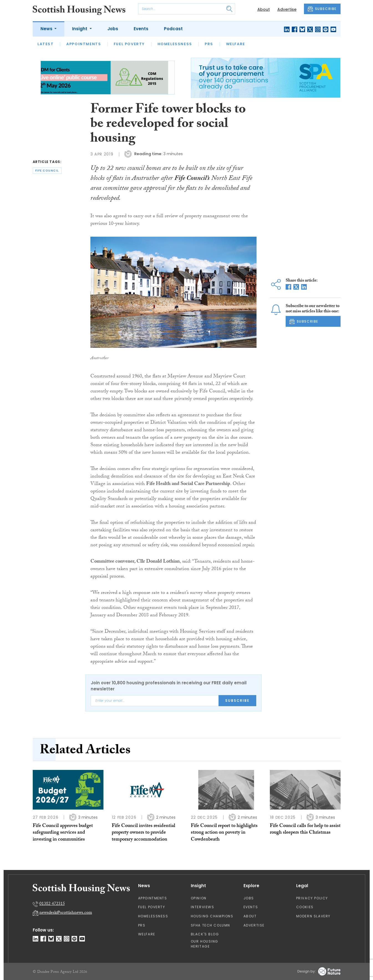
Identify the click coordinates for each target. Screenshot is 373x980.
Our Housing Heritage (205, 944)
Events (141, 29)
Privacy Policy (312, 898)
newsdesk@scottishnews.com (66, 913)
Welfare (236, 44)
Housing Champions (212, 916)
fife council (47, 171)
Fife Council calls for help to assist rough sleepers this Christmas (305, 830)
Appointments (84, 44)
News (47, 29)
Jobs (113, 29)
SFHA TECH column (211, 925)
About (264, 9)
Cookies (305, 907)
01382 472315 (52, 904)
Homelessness (175, 44)
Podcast (173, 29)
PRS (209, 44)
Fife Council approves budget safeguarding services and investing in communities (63, 833)
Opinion (199, 898)
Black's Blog (205, 934)
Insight (80, 29)
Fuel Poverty (129, 44)
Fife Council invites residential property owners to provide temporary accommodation (144, 833)
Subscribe (237, 700)
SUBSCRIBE (322, 9)
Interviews (203, 907)
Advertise (287, 9)
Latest (46, 44)
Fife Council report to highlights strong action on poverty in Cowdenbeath (224, 833)
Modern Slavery (313, 916)
